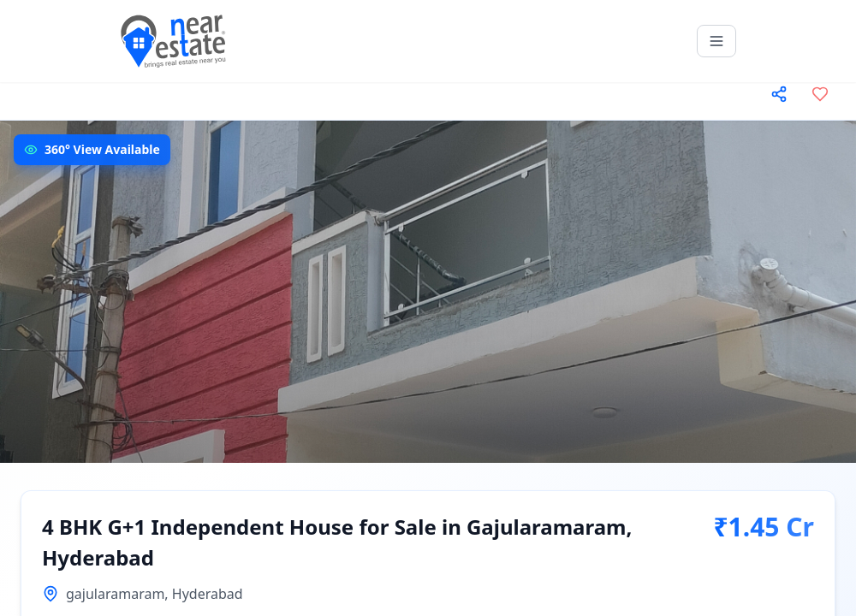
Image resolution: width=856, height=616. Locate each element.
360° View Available (102, 149)
